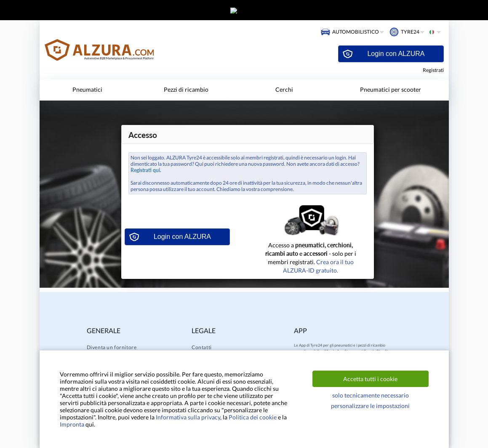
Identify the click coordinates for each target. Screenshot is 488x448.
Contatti (202, 347)
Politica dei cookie (253, 417)
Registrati (433, 70)
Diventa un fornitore (112, 347)
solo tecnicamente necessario (371, 395)
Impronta (72, 424)
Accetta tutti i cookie (370, 379)
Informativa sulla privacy (188, 417)
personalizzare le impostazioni (370, 406)
